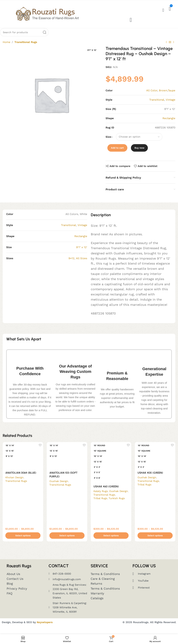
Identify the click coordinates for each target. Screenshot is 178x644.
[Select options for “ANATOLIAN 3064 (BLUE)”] (23, 540)
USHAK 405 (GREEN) (150, 477)
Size (108, 141)
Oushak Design (59, 485)
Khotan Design (14, 482)
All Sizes (82, 263)
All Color (152, 95)
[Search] (24, 37)
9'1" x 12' (82, 252)
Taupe (172, 95)
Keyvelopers (45, 627)
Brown (163, 95)
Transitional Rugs (26, 46)
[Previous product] (166, 47)
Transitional (68, 229)
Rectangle (81, 240)
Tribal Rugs (100, 503)
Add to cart (117, 152)
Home (7, 46)
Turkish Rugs (117, 503)
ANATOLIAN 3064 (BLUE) (21, 477)
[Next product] (174, 47)
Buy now (139, 152)
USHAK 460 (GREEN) (106, 491)
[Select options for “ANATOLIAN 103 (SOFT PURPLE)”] (67, 540)
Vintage (171, 104)
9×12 (71, 263)
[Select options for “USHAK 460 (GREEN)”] (111, 540)
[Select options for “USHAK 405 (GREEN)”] (155, 540)
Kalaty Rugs (101, 495)
